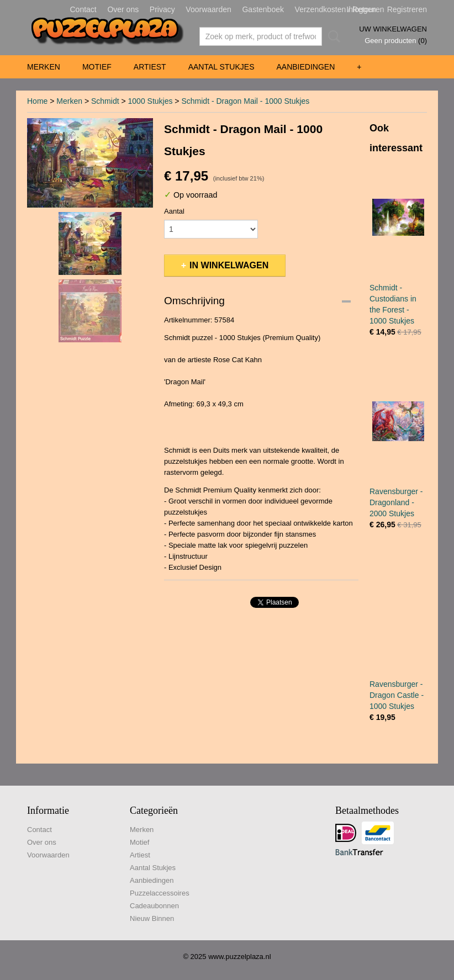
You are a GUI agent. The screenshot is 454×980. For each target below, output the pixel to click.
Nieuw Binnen (152, 918)
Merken (44, 67)
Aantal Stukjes (221, 67)
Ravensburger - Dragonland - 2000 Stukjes (396, 502)
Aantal (174, 211)
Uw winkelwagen (393, 29)
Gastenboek (263, 9)
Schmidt (105, 101)
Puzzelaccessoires (160, 893)
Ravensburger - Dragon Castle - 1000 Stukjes (397, 695)
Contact (83, 9)
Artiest (150, 67)
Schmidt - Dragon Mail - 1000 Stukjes (245, 101)
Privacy (162, 9)
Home (37, 101)
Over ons (123, 9)
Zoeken (332, 36)
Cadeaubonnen (154, 906)
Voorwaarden (208, 9)
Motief (97, 67)
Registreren (407, 9)
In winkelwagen (229, 265)
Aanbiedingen (305, 67)
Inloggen (361, 9)
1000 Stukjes (151, 101)
